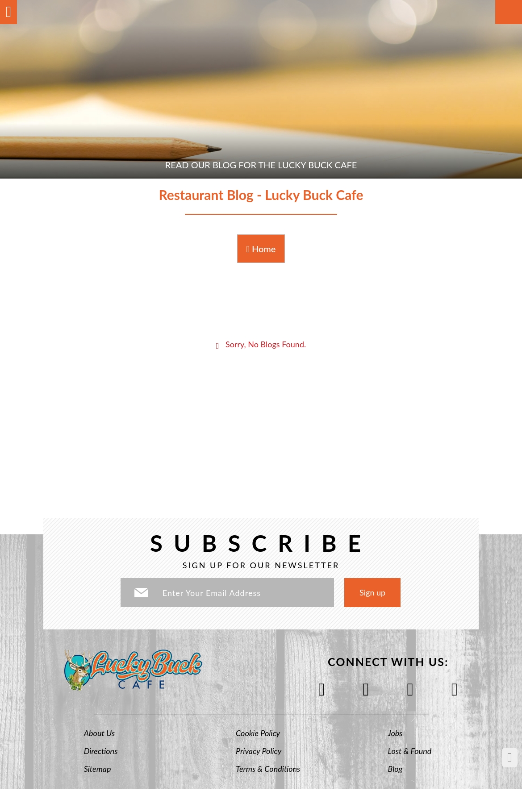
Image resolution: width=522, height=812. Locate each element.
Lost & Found (410, 751)
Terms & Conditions (268, 769)
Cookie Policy (258, 733)
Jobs (395, 733)
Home (261, 249)
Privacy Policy (259, 751)
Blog (395, 769)
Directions (101, 751)
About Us (99, 733)
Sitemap (98, 769)
